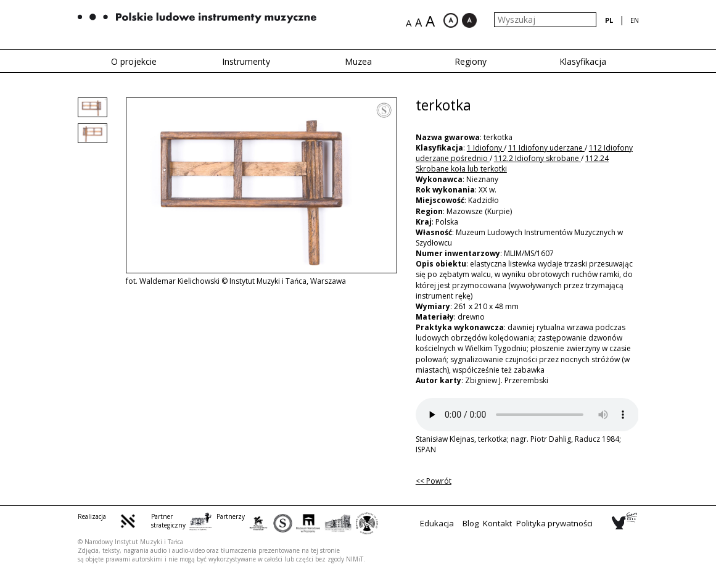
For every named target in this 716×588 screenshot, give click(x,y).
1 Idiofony (485, 148)
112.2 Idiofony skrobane (537, 158)
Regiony (471, 61)
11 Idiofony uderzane (546, 148)
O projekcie (134, 61)
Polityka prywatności (554, 523)
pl (609, 20)
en (635, 20)
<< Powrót (434, 481)
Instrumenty (246, 61)
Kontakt (497, 523)
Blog (471, 523)
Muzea (358, 61)
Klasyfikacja (583, 61)
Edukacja (437, 523)
